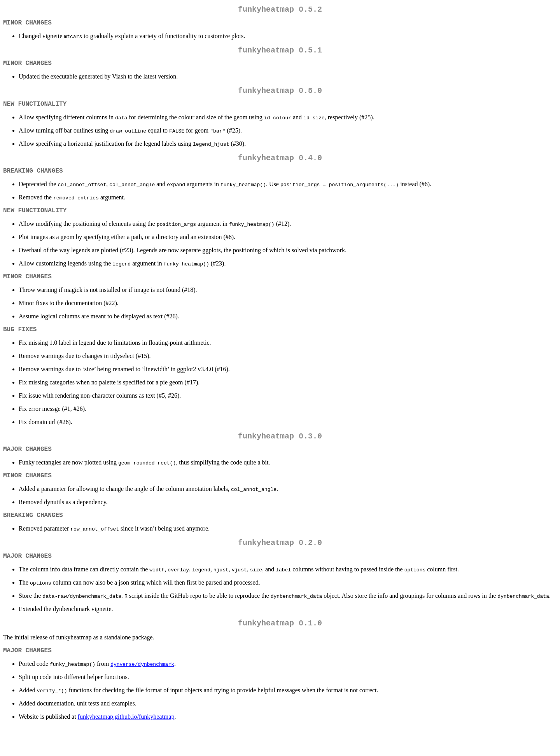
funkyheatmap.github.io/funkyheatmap (126, 746)
